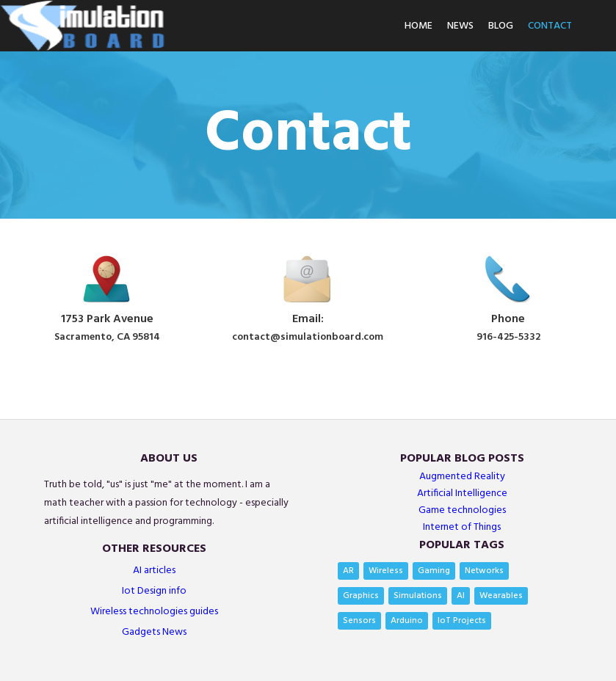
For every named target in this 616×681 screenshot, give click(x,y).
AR (348, 571)
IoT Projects (462, 621)
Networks (484, 571)
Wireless (386, 571)
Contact (550, 26)
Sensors (359, 621)
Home (418, 26)
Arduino (407, 621)
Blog (501, 26)
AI (461, 596)
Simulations (418, 596)
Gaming (434, 571)
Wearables (501, 596)
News (460, 26)
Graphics (361, 596)
